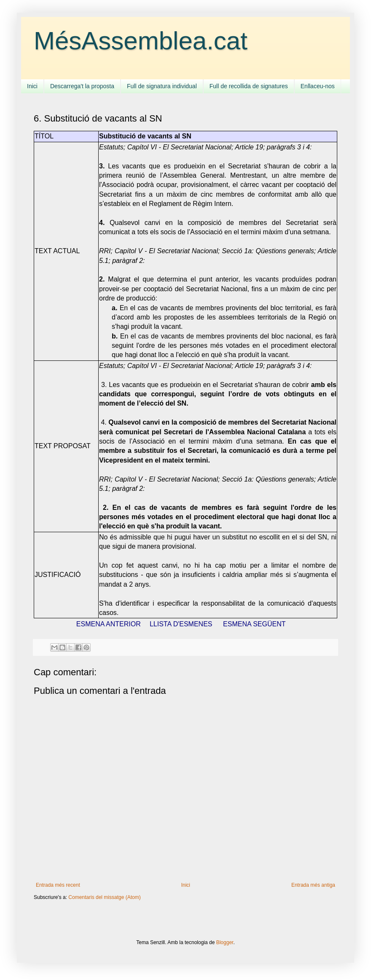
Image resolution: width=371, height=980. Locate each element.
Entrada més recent (58, 885)
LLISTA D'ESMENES (181, 624)
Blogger (225, 942)
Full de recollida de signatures (249, 86)
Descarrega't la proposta (82, 86)
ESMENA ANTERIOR (109, 624)
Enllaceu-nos (318, 86)
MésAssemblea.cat (141, 41)
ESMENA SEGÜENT (254, 624)
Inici (32, 86)
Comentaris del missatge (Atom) (104, 897)
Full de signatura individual (162, 86)
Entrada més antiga (313, 885)
